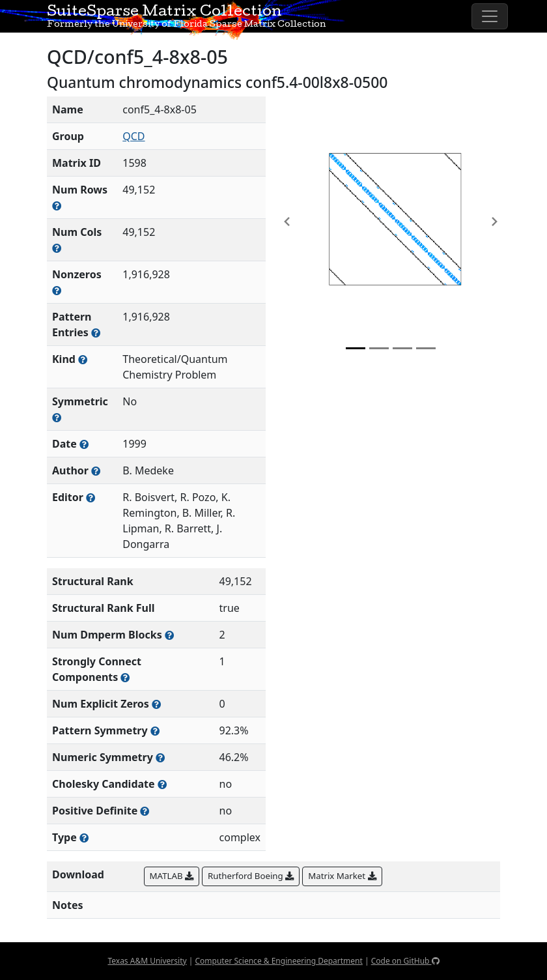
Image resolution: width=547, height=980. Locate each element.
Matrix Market (342, 876)
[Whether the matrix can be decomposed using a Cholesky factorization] (162, 784)
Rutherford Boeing (251, 876)
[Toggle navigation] (490, 16)
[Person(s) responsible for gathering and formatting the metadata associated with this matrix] (91, 497)
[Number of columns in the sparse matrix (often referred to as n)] (57, 248)
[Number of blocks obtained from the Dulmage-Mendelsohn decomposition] (169, 635)
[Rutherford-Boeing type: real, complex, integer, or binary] (84, 838)
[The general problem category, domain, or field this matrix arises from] (83, 359)
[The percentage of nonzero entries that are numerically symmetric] (160, 757)
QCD (133, 136)
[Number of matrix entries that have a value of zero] (156, 704)
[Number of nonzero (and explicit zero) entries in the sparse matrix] (96, 333)
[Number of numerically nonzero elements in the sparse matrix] (57, 290)
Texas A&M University (147, 961)
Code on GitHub (405, 961)
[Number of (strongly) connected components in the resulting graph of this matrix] (125, 677)
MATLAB (172, 876)
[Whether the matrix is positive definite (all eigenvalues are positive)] (145, 811)
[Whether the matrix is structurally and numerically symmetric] (57, 417)
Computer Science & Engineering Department (278, 961)
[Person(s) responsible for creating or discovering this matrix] (96, 471)
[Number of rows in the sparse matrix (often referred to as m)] (57, 206)
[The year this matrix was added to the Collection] (84, 444)
